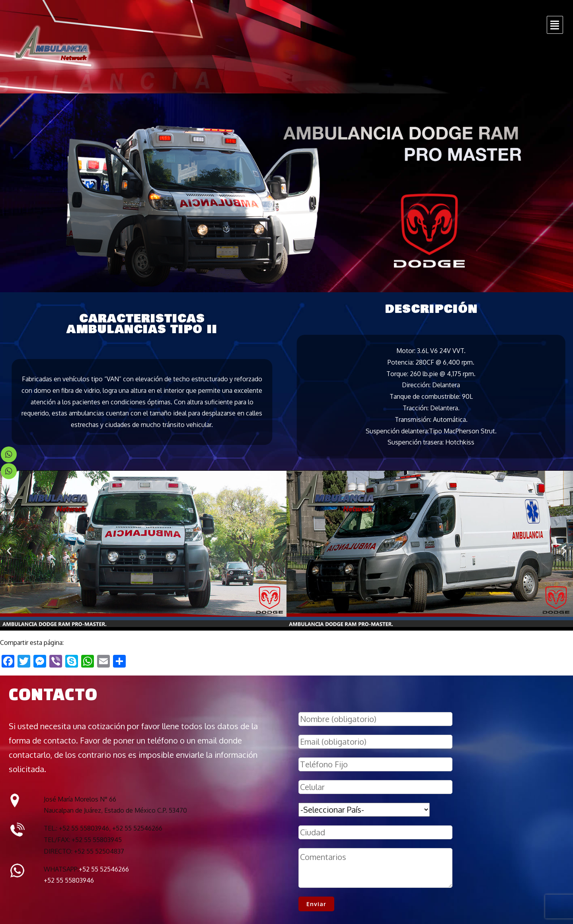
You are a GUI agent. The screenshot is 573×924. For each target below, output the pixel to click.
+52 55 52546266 (104, 869)
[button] (9, 551)
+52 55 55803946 (69, 880)
